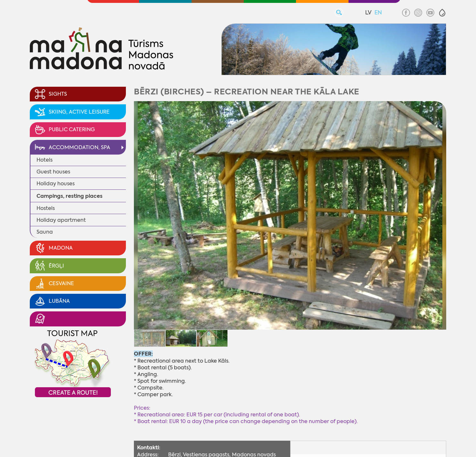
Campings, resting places (70, 196)
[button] (442, 13)
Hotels (45, 160)
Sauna (45, 232)
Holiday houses (56, 184)
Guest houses (53, 172)
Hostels (46, 208)
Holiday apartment (61, 220)
